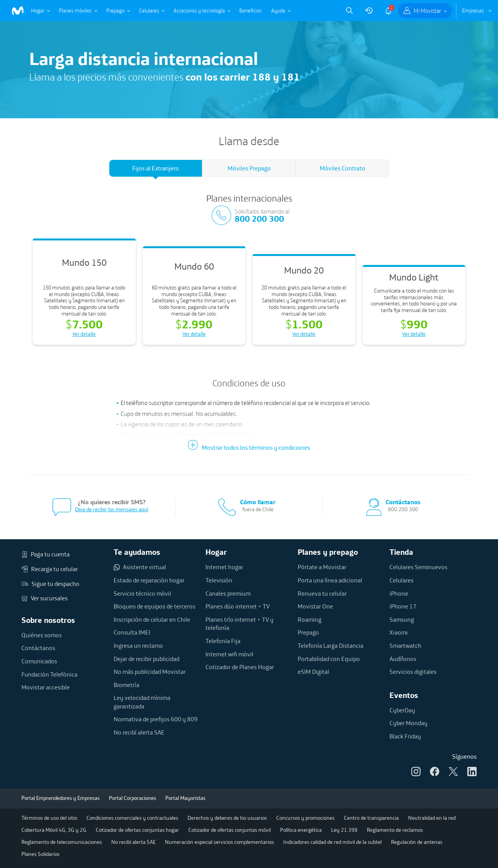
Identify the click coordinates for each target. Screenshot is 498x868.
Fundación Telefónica (49, 674)
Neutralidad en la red (432, 818)
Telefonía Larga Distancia (331, 645)
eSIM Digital (313, 672)
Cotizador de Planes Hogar (240, 667)
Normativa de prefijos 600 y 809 (156, 719)
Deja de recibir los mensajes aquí (112, 509)
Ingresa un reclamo (138, 645)
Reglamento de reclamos (395, 830)
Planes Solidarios (40, 854)
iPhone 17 (403, 606)
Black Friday (405, 736)
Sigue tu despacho (50, 584)
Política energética (301, 830)
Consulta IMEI (132, 632)
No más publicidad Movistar (150, 672)
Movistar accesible (46, 687)
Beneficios (251, 11)
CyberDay (402, 710)
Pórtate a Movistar (322, 567)
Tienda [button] (401, 552)
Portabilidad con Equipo (329, 659)
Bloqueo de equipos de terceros (154, 606)
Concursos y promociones (305, 818)
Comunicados (39, 661)
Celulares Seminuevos (418, 567)
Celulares (149, 11)
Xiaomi (399, 632)
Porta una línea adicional (330, 580)
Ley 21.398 (344, 830)
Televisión (219, 580)
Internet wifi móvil (229, 654)
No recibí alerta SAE (139, 732)
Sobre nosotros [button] (48, 620)
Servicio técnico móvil (142, 593)
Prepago (115, 11)
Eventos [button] (404, 695)
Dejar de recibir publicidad (146, 659)
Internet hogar (224, 567)
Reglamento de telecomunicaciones (62, 842)
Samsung (402, 619)
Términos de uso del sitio (49, 818)
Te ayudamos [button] (137, 552)
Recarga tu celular (50, 569)
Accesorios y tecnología (199, 11)
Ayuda (278, 11)
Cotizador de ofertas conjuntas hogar (137, 830)
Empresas (473, 11)
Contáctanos (38, 648)
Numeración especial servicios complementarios (219, 842)
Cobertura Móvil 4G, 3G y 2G (54, 830)
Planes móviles (75, 11)
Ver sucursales (45, 598)
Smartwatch (405, 645)
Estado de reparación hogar (149, 580)
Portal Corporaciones (132, 798)
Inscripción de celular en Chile (152, 619)
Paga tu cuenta (46, 554)
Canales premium (228, 593)
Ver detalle (84, 334)
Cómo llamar (258, 502)
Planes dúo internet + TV (238, 606)
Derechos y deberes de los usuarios (227, 818)
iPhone (399, 593)
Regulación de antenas (417, 842)
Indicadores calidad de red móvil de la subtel (332, 842)
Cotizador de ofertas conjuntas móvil (230, 830)
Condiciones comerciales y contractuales (132, 818)
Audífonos (403, 659)
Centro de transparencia (371, 818)
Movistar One (315, 606)
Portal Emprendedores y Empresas (60, 798)
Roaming (309, 619)
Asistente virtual (140, 567)
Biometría (126, 685)
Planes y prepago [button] (328, 552)
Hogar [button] (216, 552)
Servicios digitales (413, 672)
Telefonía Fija (223, 641)
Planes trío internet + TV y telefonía (239, 624)
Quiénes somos (42, 635)
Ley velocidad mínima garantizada (142, 702)
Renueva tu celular (322, 593)
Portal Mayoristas (185, 798)
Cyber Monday (409, 723)
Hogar (38, 11)
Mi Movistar (427, 11)
